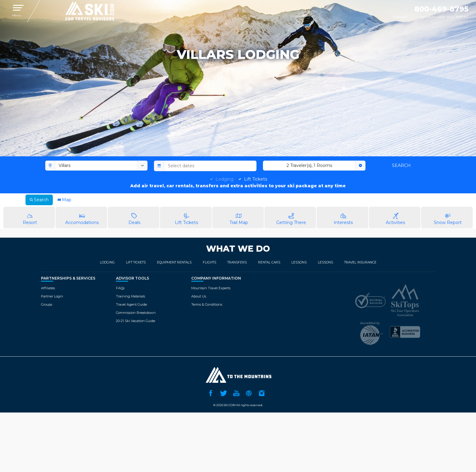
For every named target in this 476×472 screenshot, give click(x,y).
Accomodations (82, 217)
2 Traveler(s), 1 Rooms (309, 165)
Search (401, 165)
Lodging (224, 179)
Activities (395, 217)
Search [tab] (39, 200)
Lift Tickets (256, 179)
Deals (134, 217)
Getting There (291, 217)
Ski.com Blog (249, 392)
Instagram (262, 392)
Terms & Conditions (207, 304)
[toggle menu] (143, 166)
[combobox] (96, 166)
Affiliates (48, 288)
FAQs (120, 288)
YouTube (236, 392)
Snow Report (448, 217)
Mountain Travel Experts (211, 288)
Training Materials (131, 296)
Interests (343, 217)
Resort (30, 217)
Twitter (223, 392)
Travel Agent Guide (131, 304)
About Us (199, 296)
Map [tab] (65, 200)
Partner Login (52, 296)
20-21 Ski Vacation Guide (136, 321)
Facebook (211, 392)
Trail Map (239, 217)
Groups (47, 304)
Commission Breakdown (136, 313)
